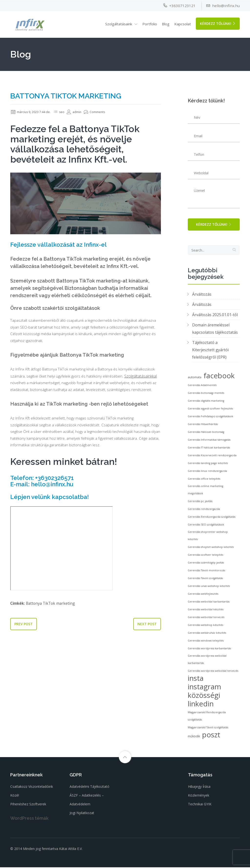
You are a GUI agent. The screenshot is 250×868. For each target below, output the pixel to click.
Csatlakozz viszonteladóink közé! (32, 793)
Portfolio (150, 24)
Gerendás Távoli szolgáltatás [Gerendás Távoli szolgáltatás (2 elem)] (205, 580)
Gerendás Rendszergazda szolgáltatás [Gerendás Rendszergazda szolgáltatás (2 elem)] (212, 518)
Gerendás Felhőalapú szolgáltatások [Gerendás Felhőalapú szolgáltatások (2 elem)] (210, 418)
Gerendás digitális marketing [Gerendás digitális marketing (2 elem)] (206, 402)
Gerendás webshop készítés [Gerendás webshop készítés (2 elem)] (205, 627)
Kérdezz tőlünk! (218, 23)
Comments (101, 112)
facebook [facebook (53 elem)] (219, 377)
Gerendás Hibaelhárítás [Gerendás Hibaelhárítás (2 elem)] (203, 426)
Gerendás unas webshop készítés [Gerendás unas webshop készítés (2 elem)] (209, 588)
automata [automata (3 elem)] (195, 379)
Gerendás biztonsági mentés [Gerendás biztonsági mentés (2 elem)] (206, 395)
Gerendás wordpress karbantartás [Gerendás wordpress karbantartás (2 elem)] (209, 650)
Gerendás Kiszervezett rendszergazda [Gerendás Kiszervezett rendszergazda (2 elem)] (212, 457)
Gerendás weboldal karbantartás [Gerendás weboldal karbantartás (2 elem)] (209, 603)
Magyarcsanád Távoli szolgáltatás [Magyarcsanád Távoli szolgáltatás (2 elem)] (208, 729)
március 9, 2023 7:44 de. (33, 112)
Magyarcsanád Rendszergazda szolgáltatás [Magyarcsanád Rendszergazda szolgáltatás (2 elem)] (207, 718)
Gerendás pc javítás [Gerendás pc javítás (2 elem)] (200, 503)
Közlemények (199, 797)
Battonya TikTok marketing (51, 614)
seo (67, 112)
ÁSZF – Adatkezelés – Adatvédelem (87, 801)
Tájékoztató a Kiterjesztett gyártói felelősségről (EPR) (210, 351)
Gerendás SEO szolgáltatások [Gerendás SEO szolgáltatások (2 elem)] (206, 526)
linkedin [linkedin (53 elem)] (201, 705)
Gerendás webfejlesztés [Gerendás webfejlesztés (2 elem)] (203, 595)
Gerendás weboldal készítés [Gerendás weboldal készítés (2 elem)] (206, 611)
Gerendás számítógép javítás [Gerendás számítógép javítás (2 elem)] (206, 564)
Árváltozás (202, 296)
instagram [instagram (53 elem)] (204, 688)
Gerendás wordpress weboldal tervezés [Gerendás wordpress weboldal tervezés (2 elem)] (213, 673)
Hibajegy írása (199, 788)
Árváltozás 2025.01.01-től (215, 316)
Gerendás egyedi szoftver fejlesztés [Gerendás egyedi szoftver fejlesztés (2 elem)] (210, 410)
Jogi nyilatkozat (82, 814)
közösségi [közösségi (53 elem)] (204, 697)
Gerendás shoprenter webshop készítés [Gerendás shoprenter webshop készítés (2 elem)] (208, 537)
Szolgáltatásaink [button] (119, 24)
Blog (166, 24)
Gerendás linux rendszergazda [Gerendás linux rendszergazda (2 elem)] (207, 473)
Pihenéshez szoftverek (28, 806)
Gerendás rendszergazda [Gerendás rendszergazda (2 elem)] (204, 511)
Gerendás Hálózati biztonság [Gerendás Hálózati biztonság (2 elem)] (206, 434)
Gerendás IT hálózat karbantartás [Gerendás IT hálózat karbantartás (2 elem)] (209, 449)
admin (79, 112)
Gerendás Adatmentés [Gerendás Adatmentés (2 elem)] (202, 387)
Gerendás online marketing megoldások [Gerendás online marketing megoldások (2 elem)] (205, 491)
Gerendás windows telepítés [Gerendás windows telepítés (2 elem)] (206, 642)
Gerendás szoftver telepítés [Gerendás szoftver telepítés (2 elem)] (205, 556)
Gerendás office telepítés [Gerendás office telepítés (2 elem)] (204, 480)
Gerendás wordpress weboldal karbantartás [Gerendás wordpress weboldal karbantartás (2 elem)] (207, 661)
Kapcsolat (183, 24)
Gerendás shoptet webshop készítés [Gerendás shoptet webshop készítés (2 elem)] (211, 549)
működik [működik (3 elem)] (194, 738)
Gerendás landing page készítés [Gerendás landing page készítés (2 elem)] (208, 465)
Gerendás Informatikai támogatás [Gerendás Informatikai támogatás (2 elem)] (209, 441)
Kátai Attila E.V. (71, 850)
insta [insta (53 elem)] (196, 680)
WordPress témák (29, 820)
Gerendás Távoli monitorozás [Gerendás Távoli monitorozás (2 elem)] (206, 572)
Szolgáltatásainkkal (26, 384)
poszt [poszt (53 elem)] (211, 736)
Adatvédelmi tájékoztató (89, 788)
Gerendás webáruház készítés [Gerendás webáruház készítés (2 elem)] (207, 634)
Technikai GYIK (200, 806)
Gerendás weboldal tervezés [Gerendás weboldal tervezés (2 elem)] (206, 619)
